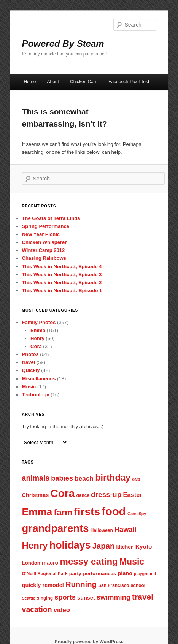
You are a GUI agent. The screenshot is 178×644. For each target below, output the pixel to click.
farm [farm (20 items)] (63, 512)
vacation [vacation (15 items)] (37, 609)
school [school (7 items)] (138, 585)
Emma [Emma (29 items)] (37, 512)
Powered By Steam (63, 44)
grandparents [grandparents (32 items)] (56, 528)
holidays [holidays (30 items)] (70, 545)
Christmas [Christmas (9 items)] (36, 495)
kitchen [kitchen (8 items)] (125, 547)
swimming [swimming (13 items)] (114, 597)
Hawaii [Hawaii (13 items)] (126, 529)
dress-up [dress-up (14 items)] (106, 494)
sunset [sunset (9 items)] (86, 598)
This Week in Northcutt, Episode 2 (62, 282)
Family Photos (39, 322)
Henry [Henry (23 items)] (35, 545)
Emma (38, 330)
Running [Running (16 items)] (81, 584)
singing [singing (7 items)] (45, 598)
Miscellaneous (39, 379)
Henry (37, 338)
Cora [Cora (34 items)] (62, 493)
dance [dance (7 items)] (83, 495)
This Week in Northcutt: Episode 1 (62, 290)
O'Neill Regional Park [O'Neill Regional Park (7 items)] (45, 574)
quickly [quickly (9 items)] (32, 585)
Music (29, 387)
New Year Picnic (41, 234)
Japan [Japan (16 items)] (104, 546)
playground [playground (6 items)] (145, 574)
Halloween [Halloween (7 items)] (102, 530)
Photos (30, 354)
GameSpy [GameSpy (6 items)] (137, 514)
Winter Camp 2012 (44, 250)
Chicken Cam (84, 82)
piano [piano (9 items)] (125, 573)
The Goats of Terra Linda (51, 218)
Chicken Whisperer (44, 242)
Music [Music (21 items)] (132, 562)
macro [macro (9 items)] (50, 563)
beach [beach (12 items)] (84, 478)
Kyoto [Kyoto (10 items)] (144, 547)
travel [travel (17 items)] (143, 597)
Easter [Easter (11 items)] (132, 495)
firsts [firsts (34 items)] (87, 512)
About (53, 82)
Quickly (31, 370)
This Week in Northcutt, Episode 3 (62, 275)
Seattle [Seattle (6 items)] (29, 598)
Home (30, 82)
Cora (36, 346)
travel (29, 362)
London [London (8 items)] (31, 563)
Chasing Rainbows (44, 258)
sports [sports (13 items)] (65, 597)
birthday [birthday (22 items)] (113, 478)
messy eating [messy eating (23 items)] (89, 561)
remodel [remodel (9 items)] (53, 585)
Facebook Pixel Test (129, 82)
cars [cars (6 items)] (136, 479)
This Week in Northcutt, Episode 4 (62, 267)
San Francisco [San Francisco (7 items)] (114, 585)
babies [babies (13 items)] (62, 478)
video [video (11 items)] (62, 610)
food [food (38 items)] (114, 511)
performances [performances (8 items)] (99, 574)
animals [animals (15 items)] (36, 478)
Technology (36, 395)
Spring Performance (46, 226)
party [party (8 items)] (75, 574)
